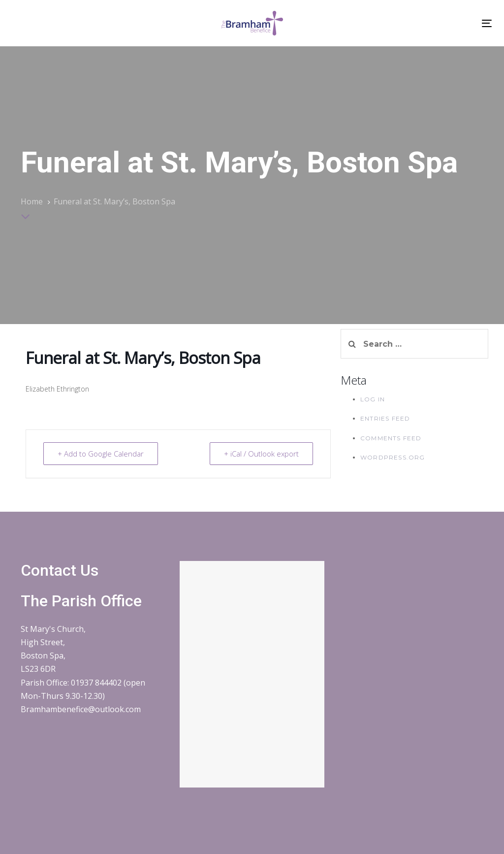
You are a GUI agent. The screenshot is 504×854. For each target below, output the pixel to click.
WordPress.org (393, 457)
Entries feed (385, 418)
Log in (373, 399)
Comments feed (391, 438)
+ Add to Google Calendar (101, 454)
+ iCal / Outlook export (261, 454)
